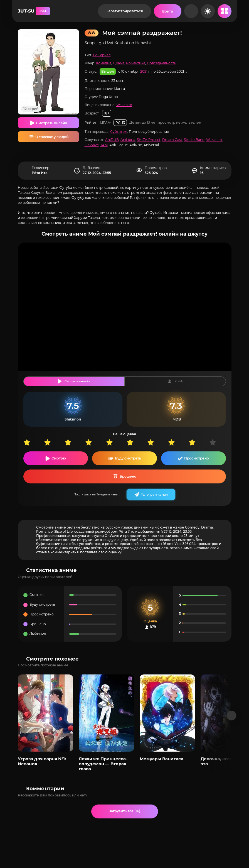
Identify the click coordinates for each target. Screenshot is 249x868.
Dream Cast (172, 140)
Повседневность (162, 63)
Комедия (104, 63)
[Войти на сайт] (168, 11)
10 (220, 442)
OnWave (92, 145)
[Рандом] (191, 11)
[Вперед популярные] (231, 716)
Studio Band (194, 140)
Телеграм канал (154, 494)
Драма (119, 63)
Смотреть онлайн (51, 123)
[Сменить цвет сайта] (208, 11)
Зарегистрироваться (124, 11)
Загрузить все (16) (124, 811)
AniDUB (112, 140)
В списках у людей (52, 137)
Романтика (136, 63)
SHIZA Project (149, 140)
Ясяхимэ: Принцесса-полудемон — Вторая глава (103, 764)
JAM (104, 145)
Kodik (179, 381)
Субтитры (119, 132)
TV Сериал (102, 55)
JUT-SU (34, 11)
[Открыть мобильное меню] (225, 11)
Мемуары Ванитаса (162, 759)
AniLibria (128, 140)
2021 (144, 71)
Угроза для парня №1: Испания (42, 761)
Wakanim (124, 105)
